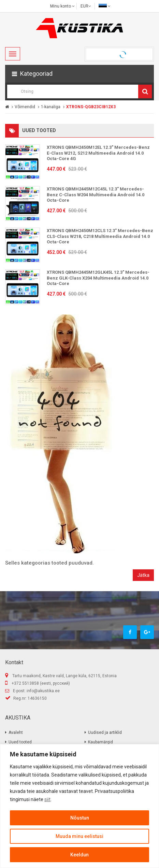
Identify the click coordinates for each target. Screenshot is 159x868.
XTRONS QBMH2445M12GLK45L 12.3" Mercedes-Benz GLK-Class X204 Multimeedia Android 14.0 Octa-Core (98, 278)
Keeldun (79, 855)
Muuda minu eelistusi (79, 836)
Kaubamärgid (100, 742)
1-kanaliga (51, 107)
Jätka (143, 575)
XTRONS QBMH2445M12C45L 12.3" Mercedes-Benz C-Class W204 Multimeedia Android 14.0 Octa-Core (96, 195)
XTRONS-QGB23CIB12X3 (91, 107)
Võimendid (25, 107)
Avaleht (16, 732)
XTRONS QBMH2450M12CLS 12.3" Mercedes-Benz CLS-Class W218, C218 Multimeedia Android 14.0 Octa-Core (100, 236)
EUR (86, 6)
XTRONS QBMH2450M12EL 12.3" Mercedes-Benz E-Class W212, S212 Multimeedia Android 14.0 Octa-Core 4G (98, 153)
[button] (79, 74)
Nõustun (80, 818)
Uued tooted (20, 742)
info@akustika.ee (43, 691)
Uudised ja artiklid (105, 732)
